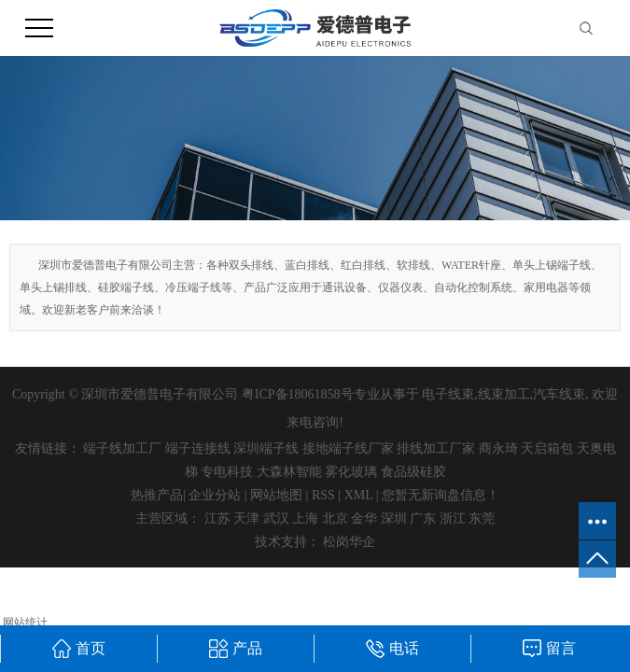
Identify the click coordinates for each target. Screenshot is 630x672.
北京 (335, 518)
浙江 (453, 518)
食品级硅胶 (413, 472)
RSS (323, 495)
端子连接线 (198, 448)
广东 (423, 518)
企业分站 (215, 495)
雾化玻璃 (351, 472)
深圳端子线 (266, 448)
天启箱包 (547, 448)
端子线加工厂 (122, 448)
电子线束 (448, 394)
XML (359, 495)
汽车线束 (559, 394)
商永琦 (498, 448)
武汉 (276, 518)
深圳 (394, 518)
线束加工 (504, 394)
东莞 (482, 518)
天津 (246, 518)
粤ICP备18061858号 (298, 394)
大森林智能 (289, 472)
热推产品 (157, 495)
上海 (305, 518)
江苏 (217, 518)
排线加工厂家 (436, 448)
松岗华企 (349, 542)
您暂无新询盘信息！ (441, 495)
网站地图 (276, 495)
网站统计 (25, 623)
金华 (364, 518)
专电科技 (227, 472)
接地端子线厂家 (348, 448)
